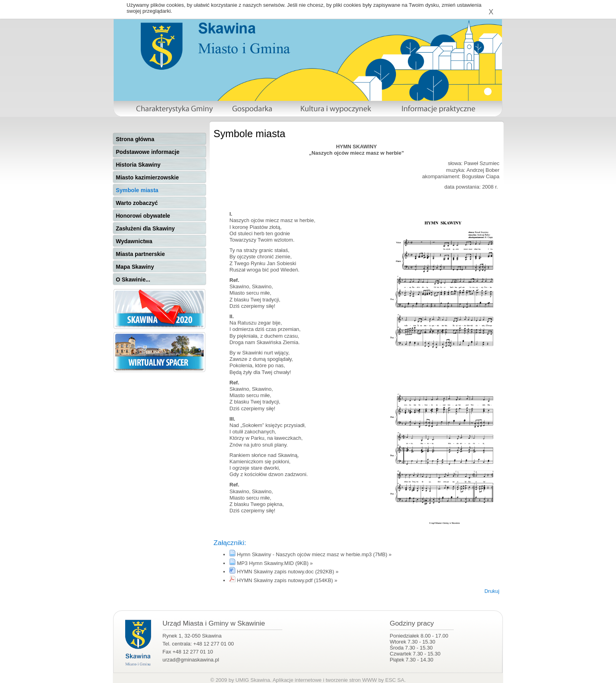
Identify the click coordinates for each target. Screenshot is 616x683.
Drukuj (492, 591)
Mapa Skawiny (135, 267)
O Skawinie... (133, 279)
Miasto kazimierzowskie (148, 177)
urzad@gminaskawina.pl (191, 660)
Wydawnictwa (134, 241)
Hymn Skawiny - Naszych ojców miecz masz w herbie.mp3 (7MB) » (314, 554)
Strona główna (135, 139)
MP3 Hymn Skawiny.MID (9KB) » (275, 563)
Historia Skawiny (138, 165)
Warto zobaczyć (137, 203)
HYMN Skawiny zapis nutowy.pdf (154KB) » (287, 580)
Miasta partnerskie (141, 254)
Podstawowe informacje (148, 152)
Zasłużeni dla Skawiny (146, 228)
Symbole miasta (137, 190)
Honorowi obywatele (143, 216)
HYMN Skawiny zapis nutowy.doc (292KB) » (288, 572)
